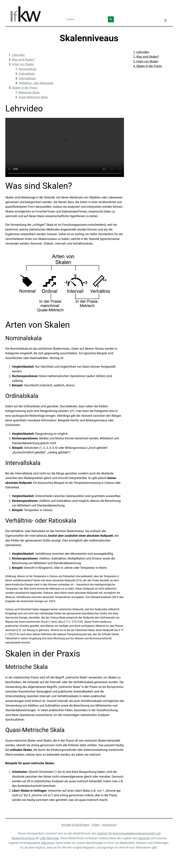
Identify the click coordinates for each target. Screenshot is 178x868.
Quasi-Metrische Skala (33, 97)
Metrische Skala (29, 93)
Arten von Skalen (23, 64)
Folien (96, 825)
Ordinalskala (27, 74)
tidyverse (144, 838)
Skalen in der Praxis (25, 88)
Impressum (109, 825)
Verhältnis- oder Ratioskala (36, 83)
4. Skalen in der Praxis (148, 66)
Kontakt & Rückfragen (75, 825)
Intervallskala (27, 78)
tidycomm (48, 843)
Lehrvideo (18, 55)
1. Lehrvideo (141, 52)
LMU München (50, 838)
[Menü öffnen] (165, 20)
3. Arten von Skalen (146, 61)
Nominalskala (28, 69)
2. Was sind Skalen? (146, 57)
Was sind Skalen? (23, 60)
